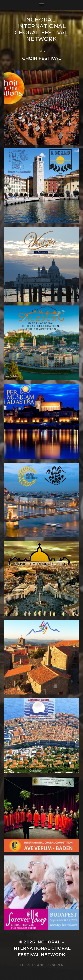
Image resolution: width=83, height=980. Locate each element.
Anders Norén (50, 965)
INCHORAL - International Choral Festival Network (41, 29)
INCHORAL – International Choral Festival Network (41, 948)
